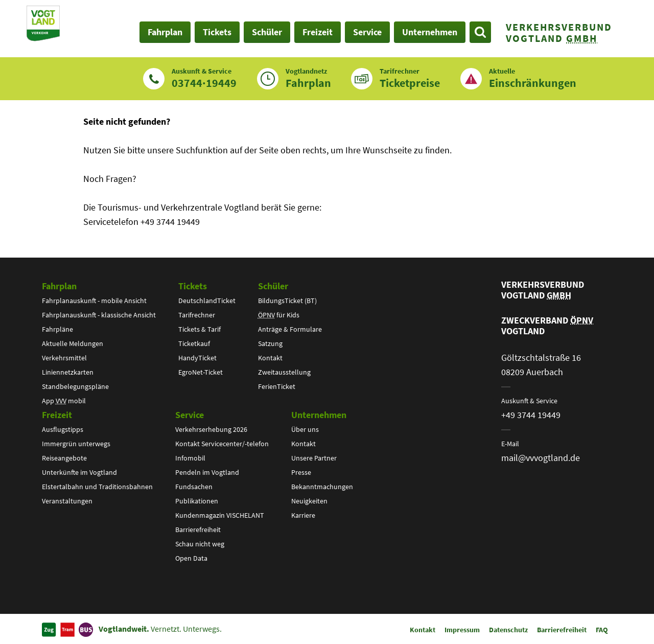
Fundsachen (194, 487)
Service (190, 415)
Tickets (193, 286)
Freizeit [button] (318, 32)
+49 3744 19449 (531, 415)
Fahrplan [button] (165, 32)
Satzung (270, 343)
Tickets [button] (217, 32)
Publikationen (197, 501)
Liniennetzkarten (68, 372)
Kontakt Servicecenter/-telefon (222, 444)
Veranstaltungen (67, 501)
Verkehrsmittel (64, 358)
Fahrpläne (57, 329)
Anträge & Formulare (290, 329)
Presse (301, 472)
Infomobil (190, 458)
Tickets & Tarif (200, 329)
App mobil (64, 401)
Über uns (305, 429)
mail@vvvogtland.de (541, 458)
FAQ (602, 630)
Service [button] (367, 32)
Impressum (462, 630)
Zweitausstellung (284, 372)
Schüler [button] (267, 32)
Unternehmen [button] (430, 32)
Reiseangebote (64, 458)
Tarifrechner (197, 315)
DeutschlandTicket (207, 301)
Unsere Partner (314, 458)
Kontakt (270, 358)
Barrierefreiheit (198, 530)
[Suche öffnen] (480, 32)
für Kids (279, 315)
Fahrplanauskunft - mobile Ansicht (94, 301)
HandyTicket (197, 358)
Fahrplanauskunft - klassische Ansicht (99, 315)
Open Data (191, 558)
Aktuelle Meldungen (73, 343)
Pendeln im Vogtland (207, 472)
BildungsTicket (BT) (287, 301)
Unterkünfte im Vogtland (79, 472)
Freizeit (57, 415)
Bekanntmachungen (322, 487)
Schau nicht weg (200, 544)
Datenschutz (508, 630)
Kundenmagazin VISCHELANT (220, 515)
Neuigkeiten (309, 501)
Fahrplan (59, 286)
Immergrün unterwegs (76, 444)
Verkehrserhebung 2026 (211, 429)
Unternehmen (319, 415)
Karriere (303, 515)
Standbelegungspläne (75, 386)
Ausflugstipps (63, 429)
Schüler (273, 286)
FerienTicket (277, 386)
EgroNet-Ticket (201, 372)
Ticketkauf (194, 343)
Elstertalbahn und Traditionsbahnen (97, 487)
